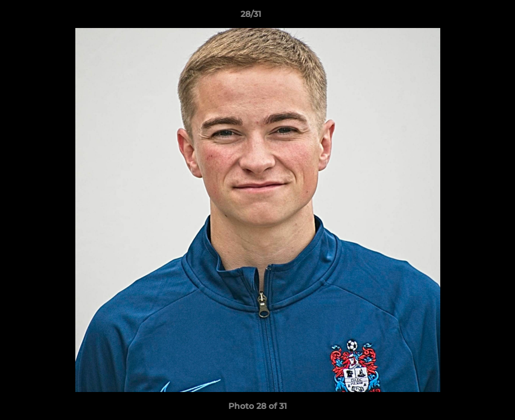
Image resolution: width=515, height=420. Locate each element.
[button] (466, 17)
